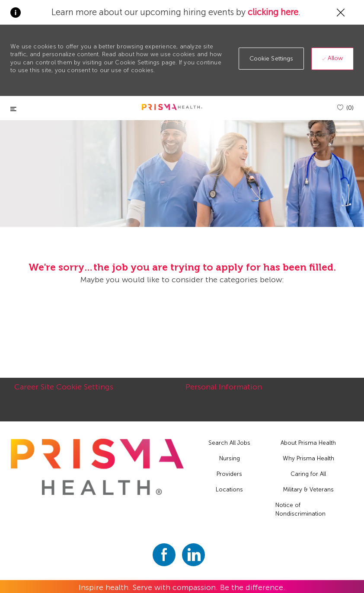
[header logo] (172, 107)
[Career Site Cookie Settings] (64, 392)
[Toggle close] (13, 109)
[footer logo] (97, 467)
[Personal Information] (224, 392)
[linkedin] (193, 555)
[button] (271, 59)
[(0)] (345, 108)
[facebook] (164, 555)
